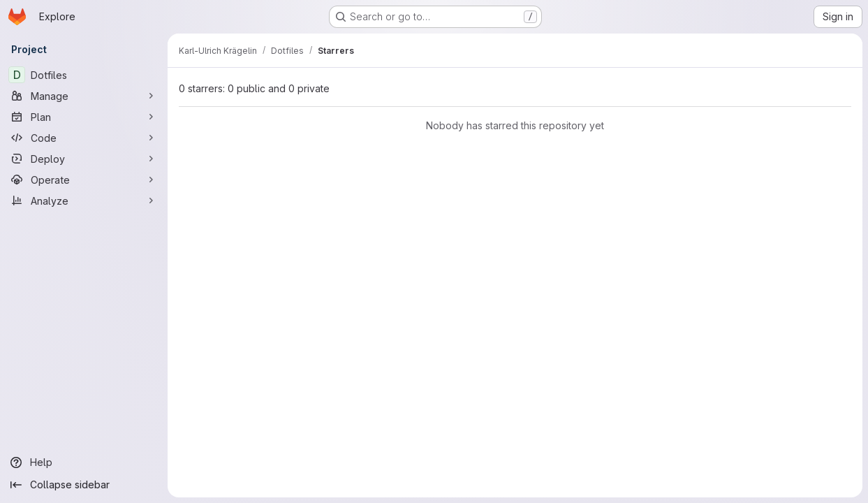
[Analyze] (84, 201)
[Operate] (84, 180)
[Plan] (84, 117)
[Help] (84, 462)
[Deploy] (84, 159)
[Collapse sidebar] (84, 485)
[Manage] (84, 96)
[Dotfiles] (84, 75)
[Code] (84, 138)
